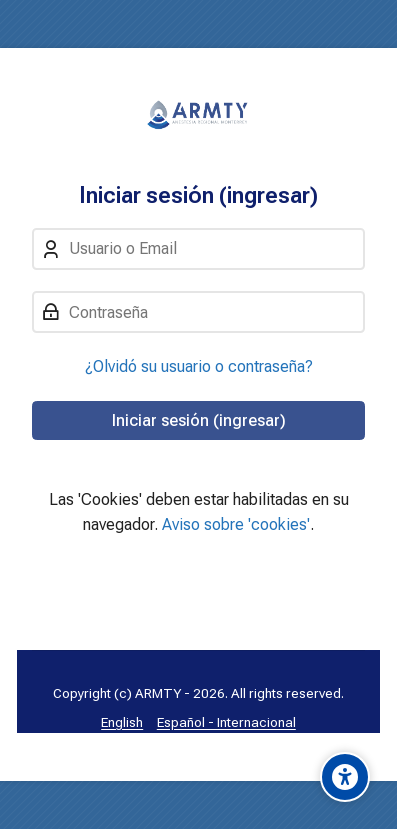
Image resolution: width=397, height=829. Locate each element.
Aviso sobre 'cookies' (236, 524)
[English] (122, 722)
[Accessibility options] (345, 777)
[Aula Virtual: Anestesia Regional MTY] (198, 115)
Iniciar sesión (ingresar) (199, 420)
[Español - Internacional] (226, 722)
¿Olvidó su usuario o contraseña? (199, 366)
